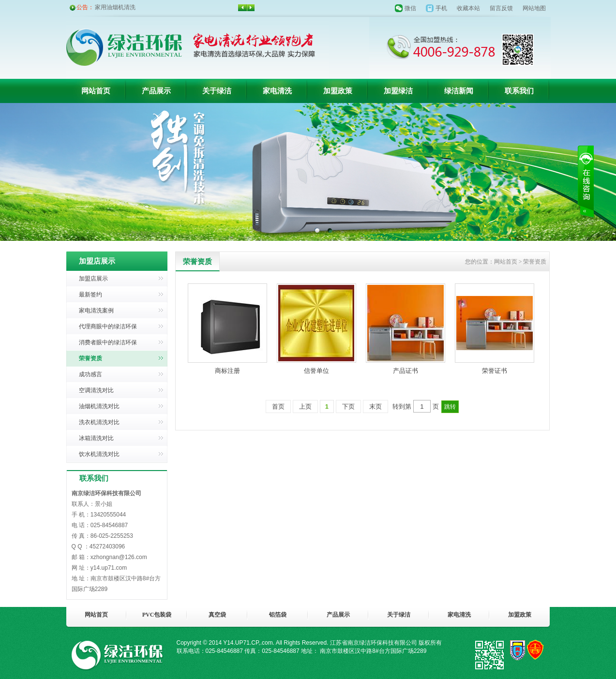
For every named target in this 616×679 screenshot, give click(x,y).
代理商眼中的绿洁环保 (108, 326)
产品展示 (156, 91)
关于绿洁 (217, 91)
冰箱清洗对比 (96, 438)
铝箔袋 (278, 615)
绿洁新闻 (459, 91)
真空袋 (217, 615)
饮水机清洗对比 (99, 454)
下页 (348, 406)
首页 (278, 406)
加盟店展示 (93, 279)
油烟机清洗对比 (99, 406)
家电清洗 (277, 91)
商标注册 (227, 371)
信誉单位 (316, 371)
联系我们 (519, 91)
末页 (376, 406)
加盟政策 (338, 91)
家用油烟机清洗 (115, 7)
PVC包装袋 (157, 615)
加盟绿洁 (398, 91)
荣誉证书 (495, 371)
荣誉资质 (90, 358)
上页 (305, 406)
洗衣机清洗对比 (99, 422)
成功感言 (90, 374)
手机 (441, 8)
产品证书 (406, 371)
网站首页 (96, 91)
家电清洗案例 (96, 310)
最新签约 (90, 295)
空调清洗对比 (96, 390)
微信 (410, 8)
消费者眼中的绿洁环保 (108, 342)
